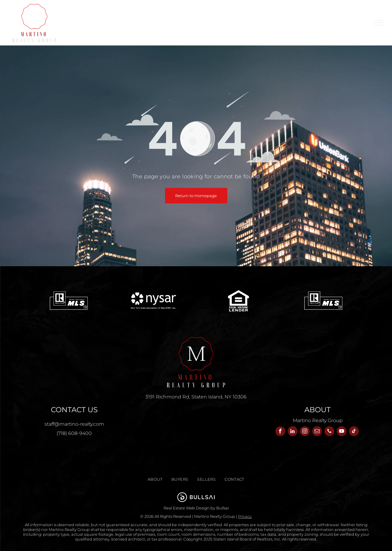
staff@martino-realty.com (74, 424)
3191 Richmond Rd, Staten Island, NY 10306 (196, 397)
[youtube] (342, 432)
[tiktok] (354, 432)
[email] (317, 432)
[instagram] (305, 432)
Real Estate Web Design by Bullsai (196, 508)
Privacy (245, 516)
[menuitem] (133, 18)
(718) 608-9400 (74, 433)
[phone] (329, 432)
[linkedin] (293, 432)
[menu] (379, 23)
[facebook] (280, 432)
